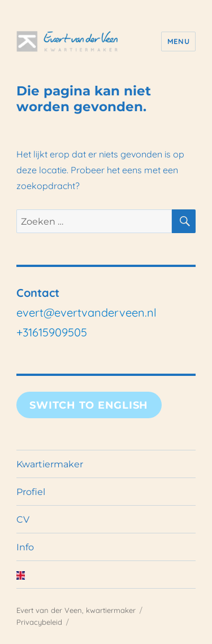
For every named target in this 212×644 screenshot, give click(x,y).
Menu (178, 41)
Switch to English (89, 405)
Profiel (31, 492)
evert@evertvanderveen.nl (86, 312)
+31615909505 (52, 332)
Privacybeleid (39, 622)
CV (23, 520)
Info (25, 547)
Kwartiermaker (50, 464)
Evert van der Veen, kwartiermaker (76, 610)
